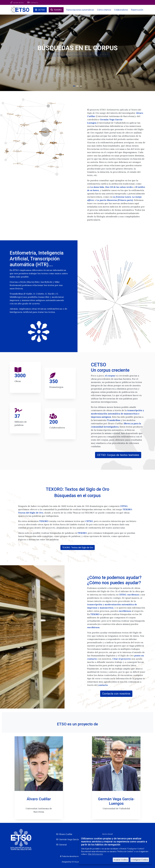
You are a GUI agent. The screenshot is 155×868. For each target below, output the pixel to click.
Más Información (95, 854)
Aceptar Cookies (121, 860)
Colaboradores (121, 10)
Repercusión (137, 10)
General (63, 845)
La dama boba (97, 187)
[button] (74, 86)
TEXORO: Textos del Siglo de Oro (78, 547)
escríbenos (133, 595)
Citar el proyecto (122, 659)
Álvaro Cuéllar (66, 834)
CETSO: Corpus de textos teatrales (118, 455)
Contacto (34, 3)
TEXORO (58, 10)
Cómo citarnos (104, 10)
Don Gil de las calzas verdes (119, 187)
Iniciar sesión (18, 3)
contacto (103, 685)
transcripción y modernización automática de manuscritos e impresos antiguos (118, 414)
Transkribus (16, 294)
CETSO (41, 10)
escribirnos (125, 611)
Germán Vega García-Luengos (74, 839)
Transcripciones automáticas (80, 10)
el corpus (110, 376)
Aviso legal (107, 834)
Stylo (23, 282)
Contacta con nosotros (116, 694)
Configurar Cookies (140, 860)
